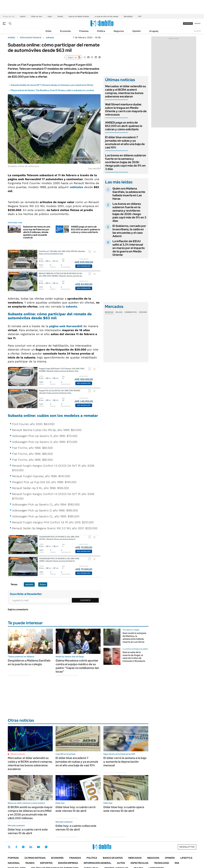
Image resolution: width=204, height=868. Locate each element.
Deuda (60, 16)
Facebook (16, 847)
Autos (43, 584)
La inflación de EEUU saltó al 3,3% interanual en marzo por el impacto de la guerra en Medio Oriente (129, 248)
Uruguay (154, 31)
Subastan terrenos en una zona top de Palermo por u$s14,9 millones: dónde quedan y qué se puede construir (37, 232)
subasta (50, 38)
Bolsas (119, 312)
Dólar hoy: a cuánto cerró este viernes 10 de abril (28, 831)
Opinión (136, 31)
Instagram (23, 847)
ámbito (11, 38)
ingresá (197, 23)
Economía (65, 31)
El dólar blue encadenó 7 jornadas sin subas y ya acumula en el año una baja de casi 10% (125, 142)
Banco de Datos (113, 858)
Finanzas (84, 31)
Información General (31, 38)
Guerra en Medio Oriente (79, 16)
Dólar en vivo (37, 16)
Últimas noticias (35, 858)
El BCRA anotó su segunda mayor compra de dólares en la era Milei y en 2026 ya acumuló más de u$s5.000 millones (30, 813)
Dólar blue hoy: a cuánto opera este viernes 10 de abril (124, 809)
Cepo (50, 16)
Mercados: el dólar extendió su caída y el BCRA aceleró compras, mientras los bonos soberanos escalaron (126, 91)
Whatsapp (46, 847)
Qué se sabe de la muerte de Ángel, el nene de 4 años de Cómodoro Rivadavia (134, 657)
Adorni (23, 16)
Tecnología (161, 863)
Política (101, 31)
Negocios (119, 31)
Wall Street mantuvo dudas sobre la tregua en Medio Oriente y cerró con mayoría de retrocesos (126, 109)
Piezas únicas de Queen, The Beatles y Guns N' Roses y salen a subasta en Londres (52, 90)
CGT (140, 16)
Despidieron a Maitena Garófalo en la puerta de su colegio (29, 662)
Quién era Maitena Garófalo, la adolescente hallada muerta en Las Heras (129, 194)
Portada (13, 858)
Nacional (14, 863)
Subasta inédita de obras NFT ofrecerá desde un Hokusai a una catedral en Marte (52, 85)
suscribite (188, 23)
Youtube (38, 847)
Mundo (30, 863)
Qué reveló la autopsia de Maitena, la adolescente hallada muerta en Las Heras (134, 638)
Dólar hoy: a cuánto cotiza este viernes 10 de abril (76, 828)
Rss (177, 863)
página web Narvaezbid (66, 326)
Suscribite (85, 600)
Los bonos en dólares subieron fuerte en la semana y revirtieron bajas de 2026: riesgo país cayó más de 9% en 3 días (126, 162)
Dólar (49, 31)
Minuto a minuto (18, 754)
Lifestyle (186, 858)
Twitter (9, 847)
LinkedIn (31, 847)
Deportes (46, 863)
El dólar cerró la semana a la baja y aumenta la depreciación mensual (125, 762)
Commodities (131, 312)
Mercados (135, 858)
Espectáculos (139, 863)
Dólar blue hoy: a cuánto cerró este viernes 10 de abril (76, 809)
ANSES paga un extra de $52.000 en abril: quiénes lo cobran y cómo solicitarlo (86, 229)
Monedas (109, 312)
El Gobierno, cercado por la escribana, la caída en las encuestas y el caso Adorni (129, 231)
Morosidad (128, 16)
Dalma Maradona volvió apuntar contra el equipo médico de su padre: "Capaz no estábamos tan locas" (77, 666)
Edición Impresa (68, 863)
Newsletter (197, 31)
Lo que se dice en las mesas (106, 16)
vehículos (76, 187)
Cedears (143, 312)
